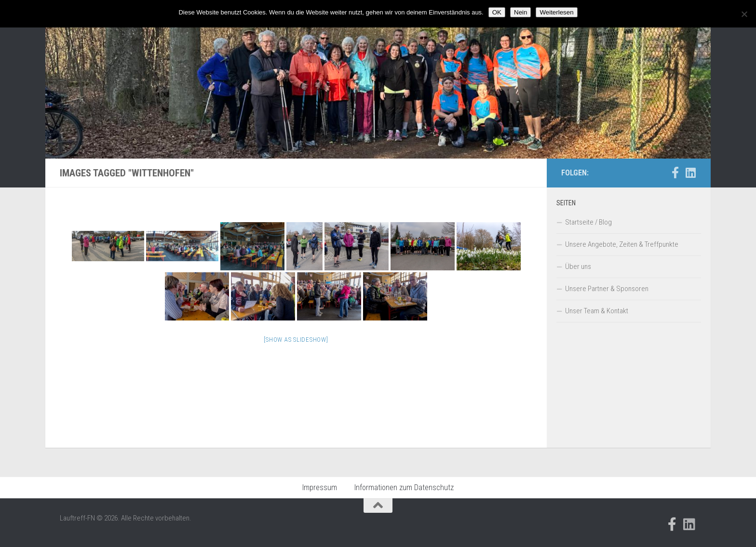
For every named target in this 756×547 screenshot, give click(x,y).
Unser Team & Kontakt (597, 311)
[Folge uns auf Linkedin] (690, 173)
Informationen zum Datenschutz (404, 487)
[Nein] (744, 14)
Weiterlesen (556, 12)
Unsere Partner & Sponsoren (607, 289)
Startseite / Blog (588, 222)
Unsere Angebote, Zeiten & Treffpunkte (622, 244)
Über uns (578, 267)
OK (497, 12)
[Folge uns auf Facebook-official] (675, 173)
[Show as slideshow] (296, 340)
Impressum (320, 487)
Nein (520, 12)
